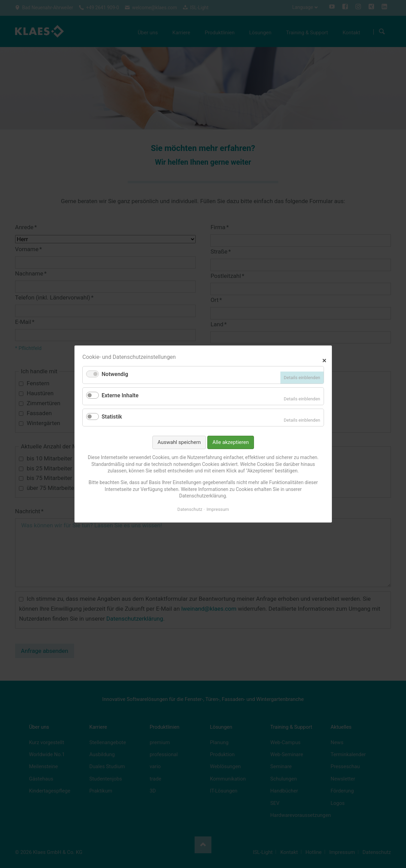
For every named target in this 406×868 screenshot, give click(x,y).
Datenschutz (189, 509)
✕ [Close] (324, 360)
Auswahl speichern (179, 442)
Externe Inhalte (120, 395)
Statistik (112, 417)
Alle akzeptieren (231, 442)
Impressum (217, 509)
